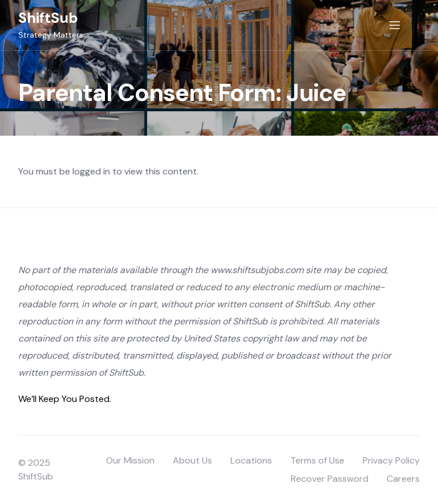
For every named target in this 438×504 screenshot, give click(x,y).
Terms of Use (317, 460)
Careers (403, 479)
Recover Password (330, 479)
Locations (251, 460)
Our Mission (130, 460)
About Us (192, 460)
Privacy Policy (391, 460)
